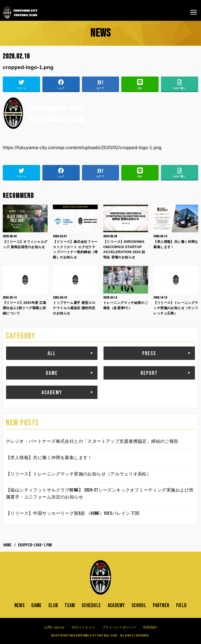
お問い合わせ (55, 627)
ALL (52, 353)
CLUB (53, 605)
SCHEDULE (91, 605)
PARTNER (161, 605)
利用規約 (150, 627)
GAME (52, 373)
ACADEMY (52, 393)
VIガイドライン (83, 627)
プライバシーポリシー (119, 627)
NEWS (20, 605)
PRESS (149, 353)
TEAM (70, 605)
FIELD (181, 605)
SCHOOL (139, 605)
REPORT (149, 373)
